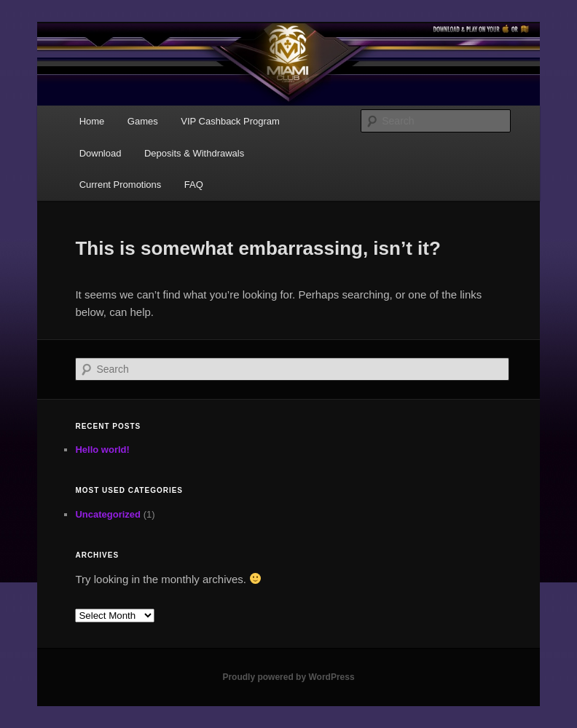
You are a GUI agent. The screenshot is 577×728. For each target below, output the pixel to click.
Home (92, 121)
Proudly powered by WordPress (288, 677)
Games (143, 121)
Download (101, 153)
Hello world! (102, 450)
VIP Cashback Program (230, 121)
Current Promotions (121, 185)
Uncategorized (108, 514)
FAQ (194, 185)
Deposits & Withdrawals (194, 153)
